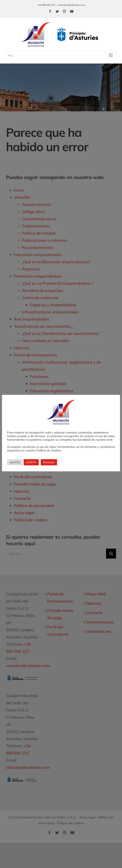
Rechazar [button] (49, 462)
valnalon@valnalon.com (72, 5)
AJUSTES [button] (15, 462)
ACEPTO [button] (31, 462)
